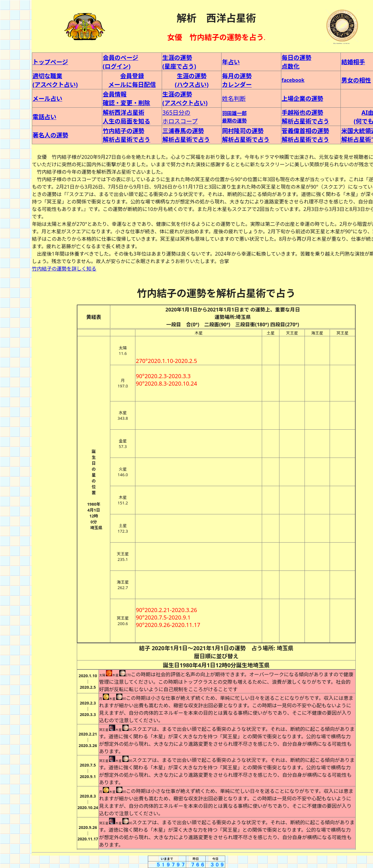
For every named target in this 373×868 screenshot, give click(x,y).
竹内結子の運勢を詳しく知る (64, 269)
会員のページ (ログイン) (120, 62)
